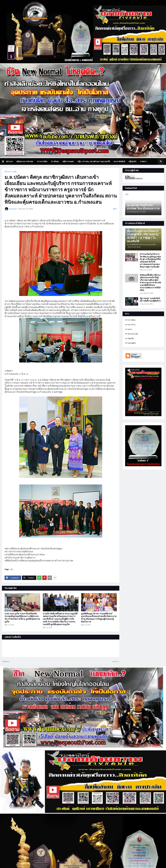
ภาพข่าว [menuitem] (143, 161)
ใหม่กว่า (6, 662)
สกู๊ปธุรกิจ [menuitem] (132, 161)
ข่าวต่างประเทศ (132, 334)
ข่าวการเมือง (130, 320)
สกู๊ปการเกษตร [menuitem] (68, 161)
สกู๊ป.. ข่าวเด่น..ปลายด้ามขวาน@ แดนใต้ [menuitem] (94, 161)
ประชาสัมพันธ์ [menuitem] (119, 161)
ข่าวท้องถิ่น (130, 338)
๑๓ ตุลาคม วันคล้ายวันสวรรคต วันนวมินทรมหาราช (143, 207)
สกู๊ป (15, 172)
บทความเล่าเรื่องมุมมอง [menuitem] (17, 168)
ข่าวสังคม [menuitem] (55, 161)
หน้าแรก (8, 172)
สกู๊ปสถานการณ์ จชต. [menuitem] (25, 161)
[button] (4, 161)
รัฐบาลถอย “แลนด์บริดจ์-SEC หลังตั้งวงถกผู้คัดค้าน (150, 300)
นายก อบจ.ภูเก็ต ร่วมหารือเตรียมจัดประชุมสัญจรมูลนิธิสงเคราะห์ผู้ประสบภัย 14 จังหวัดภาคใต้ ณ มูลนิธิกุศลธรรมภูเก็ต (22, 618)
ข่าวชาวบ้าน (130, 325)
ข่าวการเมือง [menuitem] (42, 161)
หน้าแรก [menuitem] (9, 161)
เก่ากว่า (115, 662)
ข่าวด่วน (129, 329)
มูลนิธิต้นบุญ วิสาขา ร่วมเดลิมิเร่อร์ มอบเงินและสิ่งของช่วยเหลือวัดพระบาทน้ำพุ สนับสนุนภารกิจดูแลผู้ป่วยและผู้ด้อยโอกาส (99, 618)
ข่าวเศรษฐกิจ (130, 343)
